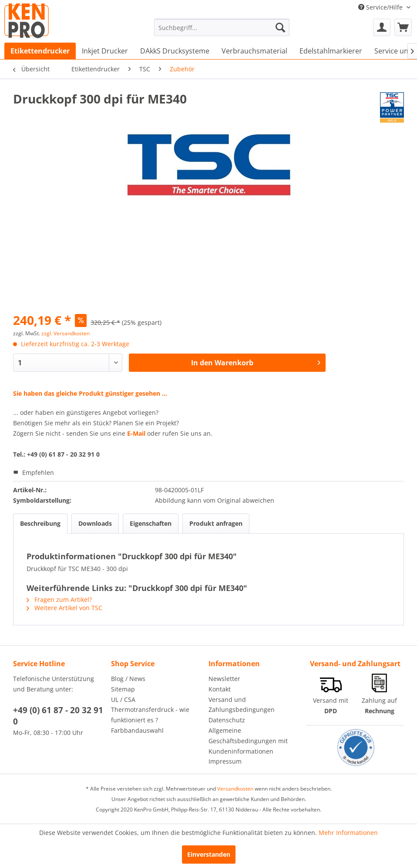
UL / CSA (123, 699)
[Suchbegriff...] (222, 27)
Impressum (225, 761)
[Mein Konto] (382, 27)
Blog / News (128, 679)
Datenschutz (227, 720)
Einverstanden (209, 854)
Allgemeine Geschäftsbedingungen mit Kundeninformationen (248, 741)
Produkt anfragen (216, 523)
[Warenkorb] (403, 27)
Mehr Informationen (348, 833)
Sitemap (123, 689)
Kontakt (220, 689)
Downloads (95, 523)
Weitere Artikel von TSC (64, 608)
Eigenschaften (151, 523)
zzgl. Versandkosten (66, 333)
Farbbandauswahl (137, 730)
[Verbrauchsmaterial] (254, 51)
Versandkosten (235, 789)
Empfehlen (34, 472)
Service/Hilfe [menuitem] (381, 7)
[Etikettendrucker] (40, 51)
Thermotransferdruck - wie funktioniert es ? (150, 715)
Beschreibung (40, 523)
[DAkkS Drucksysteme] (175, 51)
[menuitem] (222, 27)
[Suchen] (280, 27)
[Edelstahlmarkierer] (331, 51)
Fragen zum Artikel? (59, 599)
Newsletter (224, 679)
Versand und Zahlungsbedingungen (242, 705)
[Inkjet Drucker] (105, 51)
